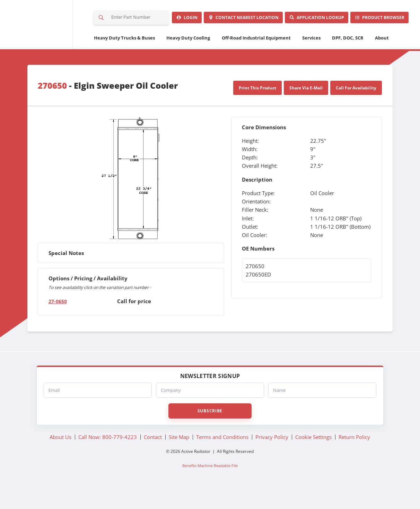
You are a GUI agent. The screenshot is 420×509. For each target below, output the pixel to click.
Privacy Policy (272, 457)
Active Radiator (46, 35)
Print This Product (257, 108)
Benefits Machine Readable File (210, 486)
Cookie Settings (313, 457)
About (382, 58)
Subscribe (210, 431)
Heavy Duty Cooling (188, 58)
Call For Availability (356, 108)
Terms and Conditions (222, 457)
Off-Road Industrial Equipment (256, 58)
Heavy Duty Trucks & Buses (124, 58)
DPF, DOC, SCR (348, 58)
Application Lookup (287, 38)
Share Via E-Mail (306, 108)
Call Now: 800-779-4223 (108, 457)
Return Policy (354, 457)
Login (117, 38)
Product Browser (370, 38)
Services (311, 58)
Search (102, 19)
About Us (60, 457)
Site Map (179, 457)
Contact (194, 38)
